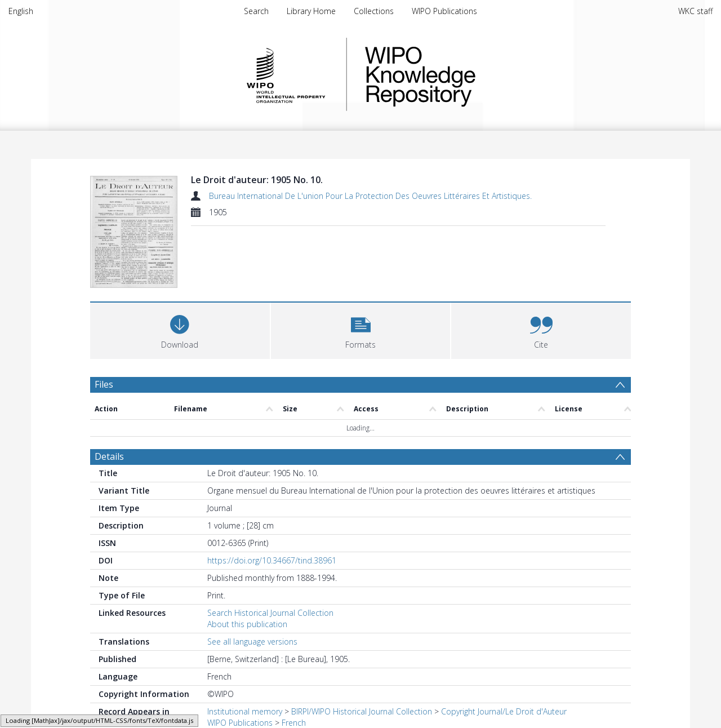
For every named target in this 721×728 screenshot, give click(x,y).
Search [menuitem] (256, 11)
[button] (361, 329)
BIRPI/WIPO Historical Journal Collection (362, 711)
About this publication (247, 624)
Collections (374, 11)
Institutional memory (245, 711)
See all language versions (252, 642)
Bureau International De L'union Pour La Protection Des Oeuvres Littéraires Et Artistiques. (370, 196)
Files (104, 384)
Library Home (311, 11)
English (21, 11)
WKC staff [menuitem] (695, 11)
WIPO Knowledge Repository (466, 74)
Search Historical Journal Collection (270, 613)
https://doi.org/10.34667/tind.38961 (272, 560)
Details (109, 456)
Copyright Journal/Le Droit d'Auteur (504, 711)
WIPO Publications (444, 11)
